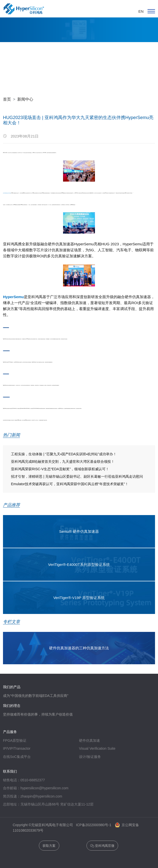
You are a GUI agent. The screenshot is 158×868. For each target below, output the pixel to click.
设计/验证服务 (90, 757)
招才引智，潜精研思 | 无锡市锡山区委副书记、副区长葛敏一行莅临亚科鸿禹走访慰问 (77, 476)
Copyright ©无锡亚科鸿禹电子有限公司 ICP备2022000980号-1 (63, 825)
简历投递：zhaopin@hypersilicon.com (33, 796)
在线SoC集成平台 (17, 757)
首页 (7, 99)
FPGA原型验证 (15, 740)
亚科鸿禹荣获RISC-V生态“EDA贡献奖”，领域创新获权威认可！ (60, 469)
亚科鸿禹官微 (102, 846)
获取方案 (49, 846)
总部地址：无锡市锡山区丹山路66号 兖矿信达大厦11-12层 (48, 804)
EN (141, 11)
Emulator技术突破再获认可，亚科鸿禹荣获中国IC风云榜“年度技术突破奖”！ (70, 484)
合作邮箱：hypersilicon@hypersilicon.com (36, 788)
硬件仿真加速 (89, 740)
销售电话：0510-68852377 (24, 780)
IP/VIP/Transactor (17, 749)
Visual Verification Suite (97, 749)
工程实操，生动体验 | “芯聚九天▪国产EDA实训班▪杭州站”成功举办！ (64, 454)
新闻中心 (25, 99)
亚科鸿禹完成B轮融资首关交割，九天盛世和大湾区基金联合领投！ (63, 462)
